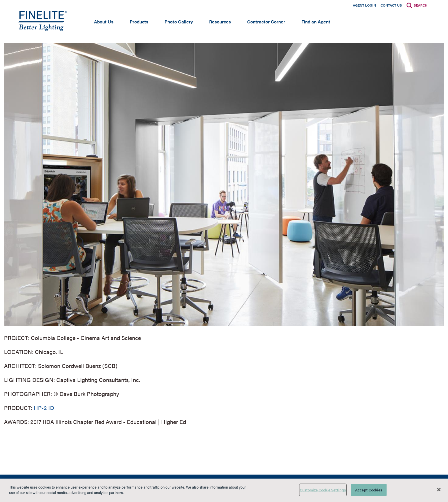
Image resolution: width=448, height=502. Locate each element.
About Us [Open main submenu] (104, 22)
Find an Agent (316, 22)
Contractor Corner (266, 22)
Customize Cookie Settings (323, 490)
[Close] (439, 489)
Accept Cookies (369, 490)
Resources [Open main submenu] (220, 22)
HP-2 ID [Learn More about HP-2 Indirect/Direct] (44, 408)
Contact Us (391, 5)
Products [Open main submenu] (139, 22)
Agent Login (364, 5)
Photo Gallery (179, 22)
